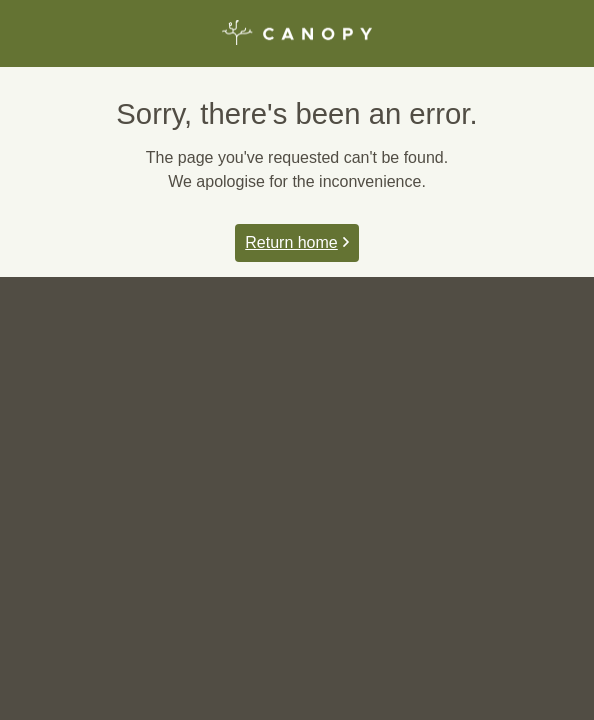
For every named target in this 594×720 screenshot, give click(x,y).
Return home (297, 242)
